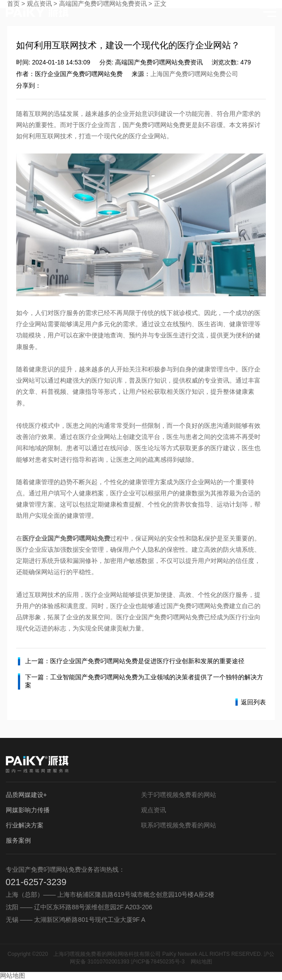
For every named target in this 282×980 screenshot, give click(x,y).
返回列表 (251, 702)
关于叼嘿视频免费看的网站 (179, 795)
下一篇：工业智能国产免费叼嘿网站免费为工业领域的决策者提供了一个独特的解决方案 (141, 682)
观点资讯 (154, 810)
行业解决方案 (25, 825)
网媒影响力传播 (28, 810)
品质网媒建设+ (26, 795)
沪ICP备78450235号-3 (158, 962)
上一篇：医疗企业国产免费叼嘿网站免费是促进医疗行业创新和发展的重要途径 (131, 661)
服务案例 (18, 840)
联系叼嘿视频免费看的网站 (179, 825)
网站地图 (201, 962)
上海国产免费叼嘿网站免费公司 (194, 74)
